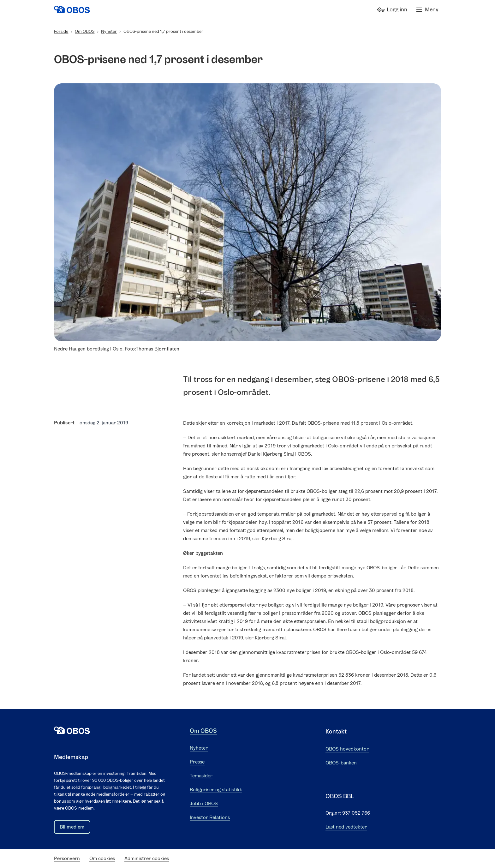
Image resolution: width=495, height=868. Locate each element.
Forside (61, 31)
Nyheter (109, 31)
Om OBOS (85, 31)
